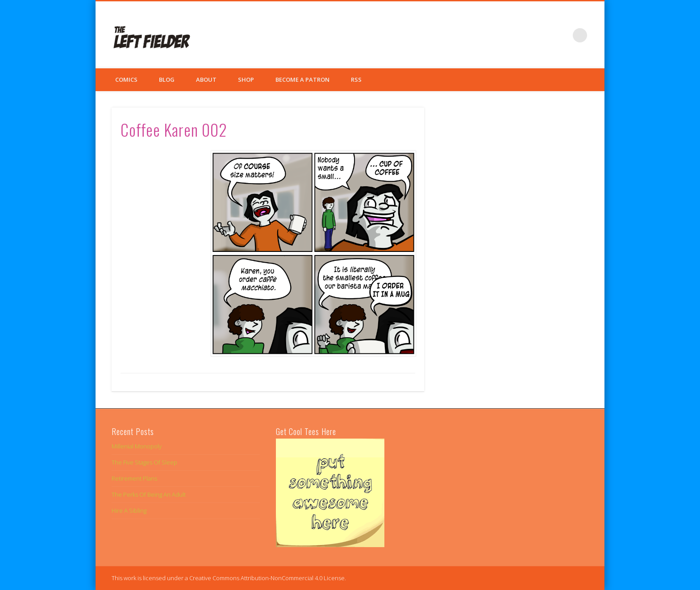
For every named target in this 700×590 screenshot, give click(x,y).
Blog (167, 80)
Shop (246, 80)
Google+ (562, 35)
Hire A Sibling (129, 510)
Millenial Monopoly (137, 446)
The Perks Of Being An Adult (149, 494)
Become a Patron (302, 80)
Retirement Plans (134, 478)
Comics (126, 80)
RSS (356, 80)
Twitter (543, 35)
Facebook (525, 35)
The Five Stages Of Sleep (144, 462)
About (206, 80)
